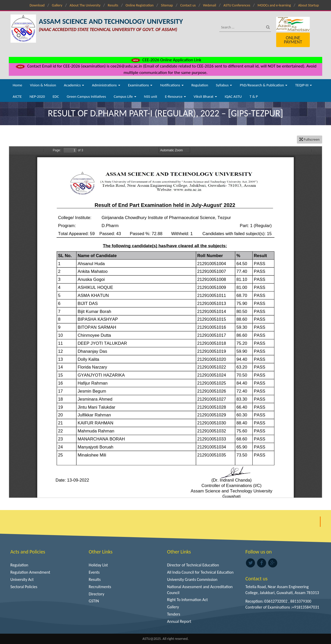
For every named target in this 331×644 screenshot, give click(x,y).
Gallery (57, 5)
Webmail (210, 5)
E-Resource (175, 96)
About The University (85, 5)
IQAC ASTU (233, 96)
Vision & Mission (43, 85)
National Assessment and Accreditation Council (200, 590)
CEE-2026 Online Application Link (165, 60)
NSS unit (151, 96)
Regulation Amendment (30, 572)
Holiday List (98, 565)
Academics (74, 85)
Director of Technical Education (193, 565)
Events (94, 572)
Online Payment (293, 40)
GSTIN (94, 601)
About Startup (309, 5)
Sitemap (167, 5)
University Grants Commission (192, 579)
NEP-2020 (37, 96)
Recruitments (100, 587)
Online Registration (140, 5)
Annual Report (179, 621)
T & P (254, 96)
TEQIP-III (303, 85)
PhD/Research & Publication (264, 85)
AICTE (17, 96)
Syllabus (224, 85)
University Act (22, 579)
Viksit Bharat (205, 96)
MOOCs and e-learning (274, 5)
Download (37, 5)
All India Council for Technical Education (200, 572)
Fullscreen (310, 139)
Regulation (200, 85)
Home (17, 85)
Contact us (188, 5)
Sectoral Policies (24, 587)
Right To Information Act (187, 600)
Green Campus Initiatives (86, 96)
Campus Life (125, 96)
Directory (96, 594)
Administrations (106, 85)
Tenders (174, 614)
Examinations (140, 85)
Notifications (172, 85)
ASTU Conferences (237, 5)
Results (113, 5)
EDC (56, 96)
